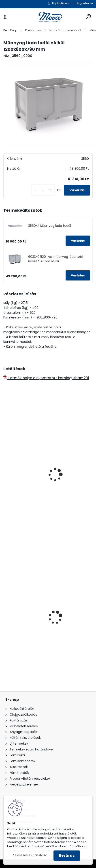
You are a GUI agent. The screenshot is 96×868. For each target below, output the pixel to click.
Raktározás (33, 30)
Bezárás (67, 856)
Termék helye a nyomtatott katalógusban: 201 (46, 378)
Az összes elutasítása (30, 855)
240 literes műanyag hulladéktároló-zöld (43, 637)
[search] (88, 17)
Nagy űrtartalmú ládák (66, 30)
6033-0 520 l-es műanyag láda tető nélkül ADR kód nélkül (56, 259)
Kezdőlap (10, 30)
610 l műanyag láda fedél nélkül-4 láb (40, 497)
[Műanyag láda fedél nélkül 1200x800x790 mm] (48, 104)
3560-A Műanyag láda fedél (50, 226)
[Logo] (48, 17)
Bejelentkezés (61, 3)
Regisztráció (85, 3)
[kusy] (43, 190)
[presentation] (5, 469)
